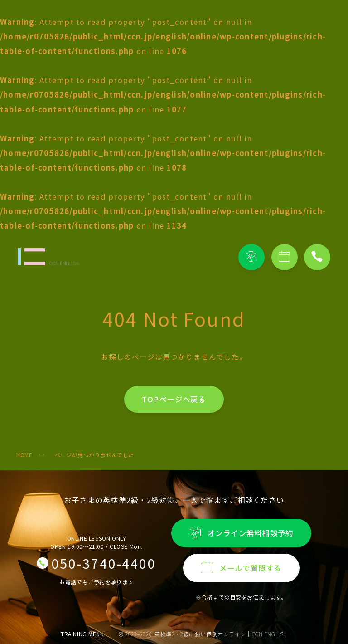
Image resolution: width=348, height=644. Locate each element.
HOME (24, 455)
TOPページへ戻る (174, 399)
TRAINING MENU (82, 634)
